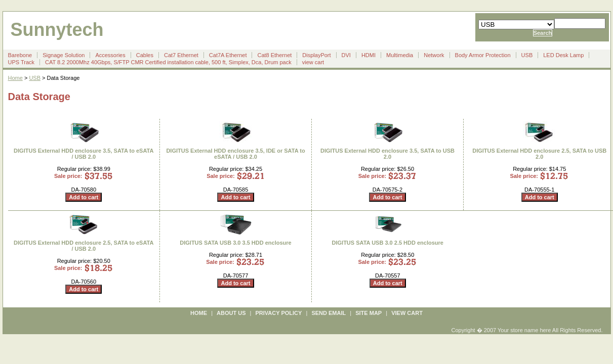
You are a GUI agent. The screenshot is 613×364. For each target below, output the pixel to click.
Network (434, 55)
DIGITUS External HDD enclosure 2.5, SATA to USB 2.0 (539, 154)
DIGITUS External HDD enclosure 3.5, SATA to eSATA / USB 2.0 (84, 154)
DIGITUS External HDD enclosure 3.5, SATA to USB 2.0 (387, 154)
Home (15, 78)
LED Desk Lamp (563, 55)
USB (527, 55)
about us (231, 313)
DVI (346, 55)
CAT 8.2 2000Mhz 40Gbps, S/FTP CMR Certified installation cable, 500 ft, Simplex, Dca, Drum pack (168, 62)
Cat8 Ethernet (274, 55)
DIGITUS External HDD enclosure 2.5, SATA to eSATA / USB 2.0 (84, 246)
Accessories (110, 55)
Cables (145, 55)
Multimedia (400, 55)
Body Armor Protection (483, 55)
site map (369, 313)
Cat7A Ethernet (228, 55)
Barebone (20, 55)
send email (329, 313)
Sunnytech (57, 30)
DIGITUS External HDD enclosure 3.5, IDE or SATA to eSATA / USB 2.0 (235, 154)
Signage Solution (64, 55)
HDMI (369, 55)
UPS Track (22, 62)
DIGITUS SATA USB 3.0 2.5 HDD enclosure (388, 243)
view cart (313, 62)
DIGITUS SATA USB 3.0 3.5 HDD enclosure (235, 243)
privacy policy (279, 313)
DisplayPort (316, 55)
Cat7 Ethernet (181, 55)
